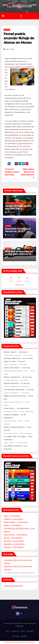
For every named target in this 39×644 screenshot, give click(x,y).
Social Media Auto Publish (11, 642)
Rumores (7, 30)
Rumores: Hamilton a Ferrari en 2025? (18, 230)
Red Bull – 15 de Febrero (14, 547)
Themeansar (20, 626)
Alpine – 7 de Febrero (12, 525)
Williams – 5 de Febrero (13, 519)
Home (8, 631)
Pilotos (23, 631)
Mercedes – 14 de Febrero (14, 544)
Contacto (24, 636)
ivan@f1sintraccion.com (13, 586)
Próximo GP (15, 631)
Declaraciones (10, 203)
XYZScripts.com (31, 642)
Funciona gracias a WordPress (13, 623)
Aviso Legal (16, 636)
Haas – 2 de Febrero (12, 516)
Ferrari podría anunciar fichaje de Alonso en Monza (19, 38)
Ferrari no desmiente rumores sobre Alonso (12, 172)
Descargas (30, 631)
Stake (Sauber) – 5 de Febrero (16, 522)
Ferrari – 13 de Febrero (13, 538)
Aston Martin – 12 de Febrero (16, 535)
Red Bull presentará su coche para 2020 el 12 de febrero (19, 254)
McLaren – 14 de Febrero (14, 541)
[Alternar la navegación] (21, 16)
